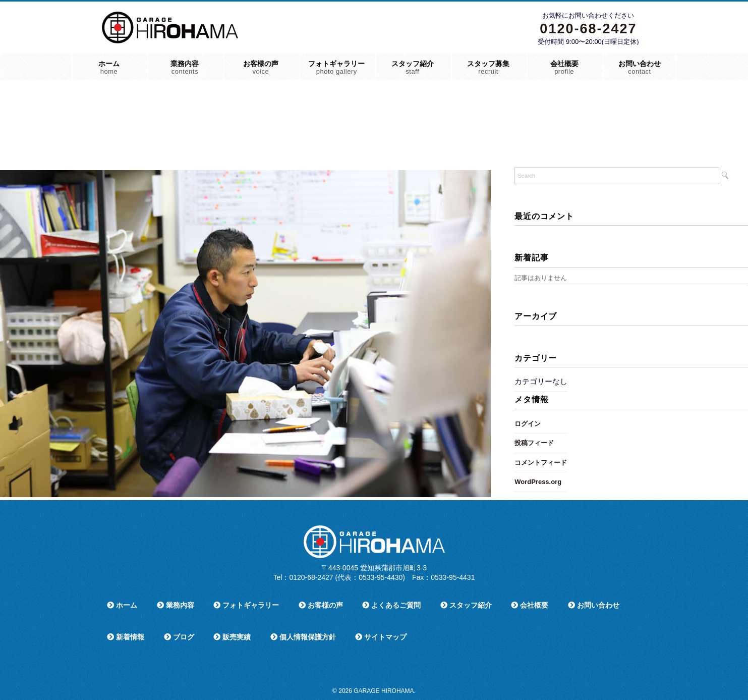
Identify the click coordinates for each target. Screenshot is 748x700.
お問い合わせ (640, 67)
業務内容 (185, 67)
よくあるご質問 (391, 605)
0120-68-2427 (588, 29)
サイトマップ (381, 637)
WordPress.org (538, 482)
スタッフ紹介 (413, 67)
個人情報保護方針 (303, 637)
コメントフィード (541, 463)
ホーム (109, 67)
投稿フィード (534, 443)
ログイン (528, 424)
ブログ (179, 637)
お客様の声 (261, 67)
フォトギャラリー (336, 67)
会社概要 (564, 67)
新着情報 (126, 637)
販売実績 (232, 637)
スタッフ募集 (488, 67)
